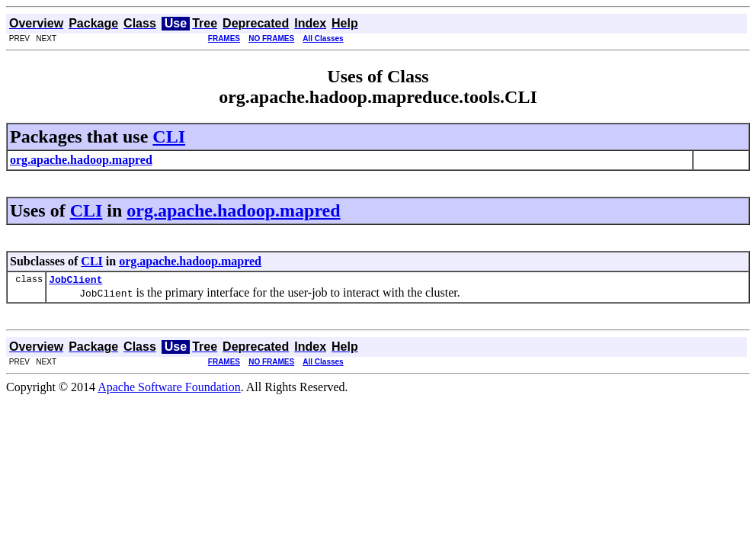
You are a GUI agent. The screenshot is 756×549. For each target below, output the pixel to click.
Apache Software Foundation (169, 389)
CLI (169, 136)
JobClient (75, 281)
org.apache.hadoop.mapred (233, 210)
